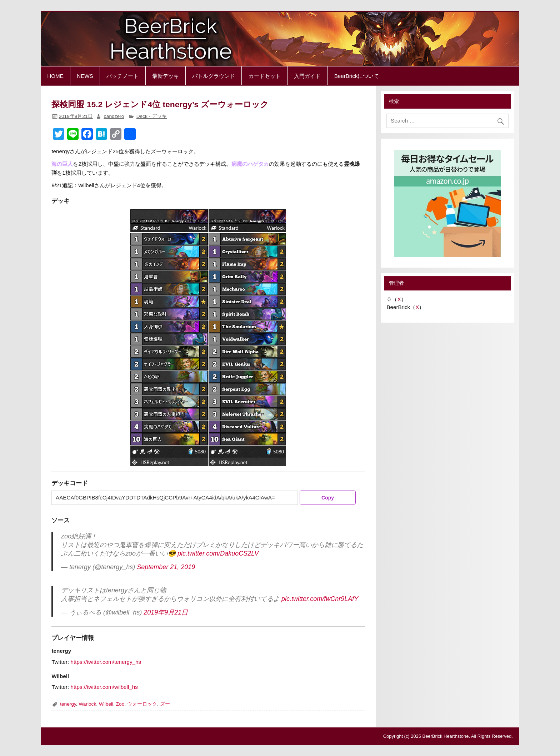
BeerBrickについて (357, 76)
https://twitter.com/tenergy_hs (106, 662)
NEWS (85, 76)
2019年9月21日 (166, 612)
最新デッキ (166, 76)
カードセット (265, 76)
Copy (328, 498)
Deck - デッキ (152, 116)
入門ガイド (307, 76)
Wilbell (106, 704)
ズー (165, 704)
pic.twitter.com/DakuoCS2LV (218, 553)
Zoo (120, 704)
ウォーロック (142, 704)
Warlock (87, 704)
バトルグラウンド (214, 76)
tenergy (68, 704)
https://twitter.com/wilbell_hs (104, 687)
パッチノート (122, 76)
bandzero (114, 116)
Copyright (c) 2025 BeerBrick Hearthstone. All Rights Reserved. (448, 736)
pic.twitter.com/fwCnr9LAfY (320, 599)
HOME (55, 76)
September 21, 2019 (166, 567)
